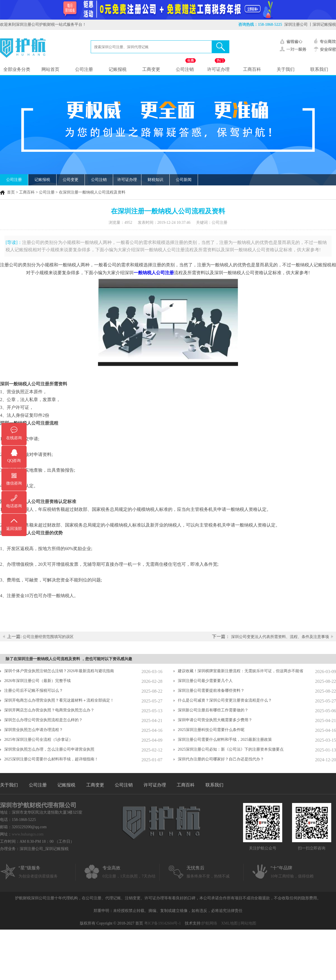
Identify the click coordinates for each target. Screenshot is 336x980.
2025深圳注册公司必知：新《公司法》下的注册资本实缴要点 (231, 749)
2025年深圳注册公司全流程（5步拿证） (39, 740)
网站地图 (248, 923)
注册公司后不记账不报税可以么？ (34, 691)
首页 (11, 192)
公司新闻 (184, 180)
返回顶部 (14, 529)
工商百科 (252, 69)
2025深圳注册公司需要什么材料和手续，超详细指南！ (51, 759)
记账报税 (118, 69)
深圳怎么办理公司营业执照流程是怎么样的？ (43, 720)
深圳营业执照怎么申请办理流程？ (34, 730)
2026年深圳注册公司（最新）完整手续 (38, 681)
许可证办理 (218, 69)
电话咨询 (14, 506)
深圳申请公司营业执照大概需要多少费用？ (215, 720)
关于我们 (286, 69)
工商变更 (151, 69)
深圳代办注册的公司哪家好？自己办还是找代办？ (221, 759)
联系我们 (319, 69)
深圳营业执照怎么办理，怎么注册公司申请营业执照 (49, 749)
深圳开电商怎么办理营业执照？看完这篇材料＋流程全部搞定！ (59, 700)
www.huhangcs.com (28, 834)
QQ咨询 (14, 461)
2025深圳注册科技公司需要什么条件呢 (211, 730)
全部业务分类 (17, 69)
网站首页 (50, 69)
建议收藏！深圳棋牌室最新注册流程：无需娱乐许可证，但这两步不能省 (241, 671)
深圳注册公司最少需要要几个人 (205, 681)
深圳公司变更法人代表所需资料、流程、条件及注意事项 (280, 637)
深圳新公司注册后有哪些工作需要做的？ (213, 710)
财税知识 (155, 180)
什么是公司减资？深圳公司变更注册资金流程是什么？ (225, 700)
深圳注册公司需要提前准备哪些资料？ (211, 691)
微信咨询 (14, 483)
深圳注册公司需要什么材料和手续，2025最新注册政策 (225, 740)
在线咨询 (14, 438)
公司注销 (185, 69)
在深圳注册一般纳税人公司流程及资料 (92, 192)
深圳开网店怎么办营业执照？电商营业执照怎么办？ (49, 710)
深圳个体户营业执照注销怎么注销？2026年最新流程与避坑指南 (59, 671)
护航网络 (209, 923)
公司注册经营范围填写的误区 (48, 637)
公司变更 (71, 180)
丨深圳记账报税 (322, 25)
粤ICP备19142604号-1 (163, 923)
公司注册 (84, 69)
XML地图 (229, 923)
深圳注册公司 (296, 25)
